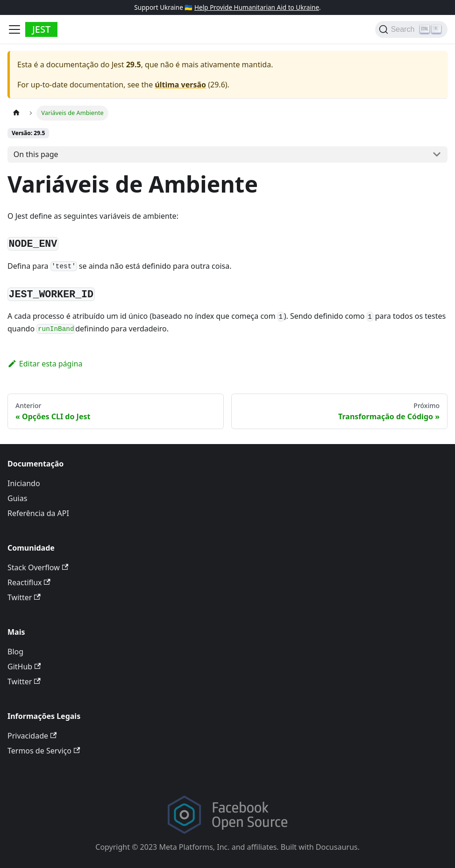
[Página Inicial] (16, 113)
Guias (17, 498)
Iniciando (24, 483)
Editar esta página (45, 364)
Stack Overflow (38, 567)
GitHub (24, 667)
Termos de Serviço (44, 751)
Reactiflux (29, 582)
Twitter (24, 597)
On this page (36, 154)
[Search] (411, 29)
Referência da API (38, 513)
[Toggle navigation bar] (14, 29)
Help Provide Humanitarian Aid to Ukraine (257, 7)
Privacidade (32, 736)
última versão (180, 85)
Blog (15, 652)
